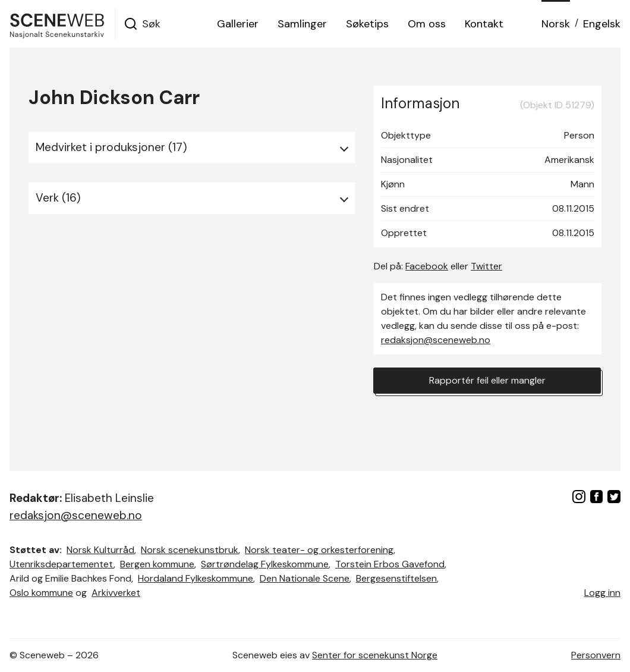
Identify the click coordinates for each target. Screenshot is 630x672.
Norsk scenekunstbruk (190, 550)
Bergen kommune (157, 564)
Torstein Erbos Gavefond (390, 564)
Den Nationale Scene (305, 578)
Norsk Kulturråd (100, 550)
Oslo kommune (41, 593)
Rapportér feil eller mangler (487, 380)
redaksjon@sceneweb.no (436, 340)
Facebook (427, 266)
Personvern (596, 655)
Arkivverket (116, 593)
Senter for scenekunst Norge (375, 655)
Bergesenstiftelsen (396, 578)
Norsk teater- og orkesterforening (319, 550)
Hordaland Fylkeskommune (196, 578)
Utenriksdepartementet (62, 564)
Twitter (486, 266)
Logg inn (602, 593)
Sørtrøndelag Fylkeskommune (265, 564)
